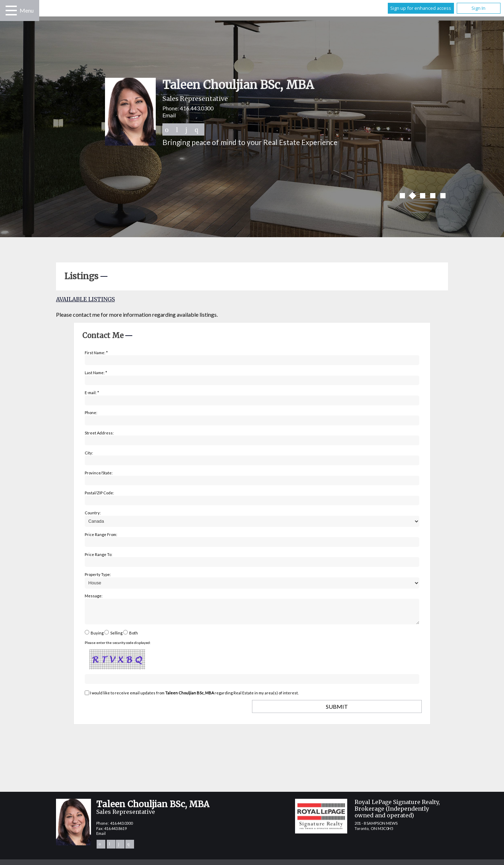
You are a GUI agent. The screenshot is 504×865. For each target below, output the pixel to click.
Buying (97, 637)
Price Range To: (99, 554)
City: (89, 453)
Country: (93, 513)
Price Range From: (101, 534)
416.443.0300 (197, 108)
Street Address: (99, 433)
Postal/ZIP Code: (99, 493)
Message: (94, 596)
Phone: (91, 413)
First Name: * (96, 353)
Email (169, 115)
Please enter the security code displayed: (118, 647)
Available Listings (85, 299)
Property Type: (98, 574)
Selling (116, 637)
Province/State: (99, 473)
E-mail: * (92, 393)
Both (134, 637)
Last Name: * (96, 373)
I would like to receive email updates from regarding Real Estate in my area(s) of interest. (194, 697)
